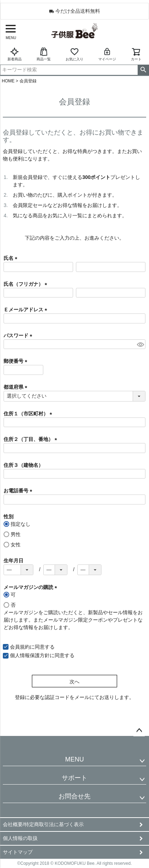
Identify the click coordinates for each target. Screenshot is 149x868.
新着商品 (15, 54)
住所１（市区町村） (29, 414)
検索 (143, 70)
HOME (8, 81)
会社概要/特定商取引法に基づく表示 (43, 824)
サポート (74, 778)
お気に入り (74, 54)
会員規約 (20, 647)
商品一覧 (44, 54)
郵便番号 (17, 361)
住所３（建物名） (23, 465)
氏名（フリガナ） (27, 284)
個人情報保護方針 (30, 655)
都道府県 (17, 387)
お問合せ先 (74, 796)
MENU (75, 759)
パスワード (19, 335)
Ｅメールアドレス (27, 310)
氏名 (12, 258)
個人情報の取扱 (20, 838)
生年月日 (13, 561)
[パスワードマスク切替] (140, 344)
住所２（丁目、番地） (32, 439)
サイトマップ (18, 852)
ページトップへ (139, 731)
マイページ (107, 54)
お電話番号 (19, 491)
